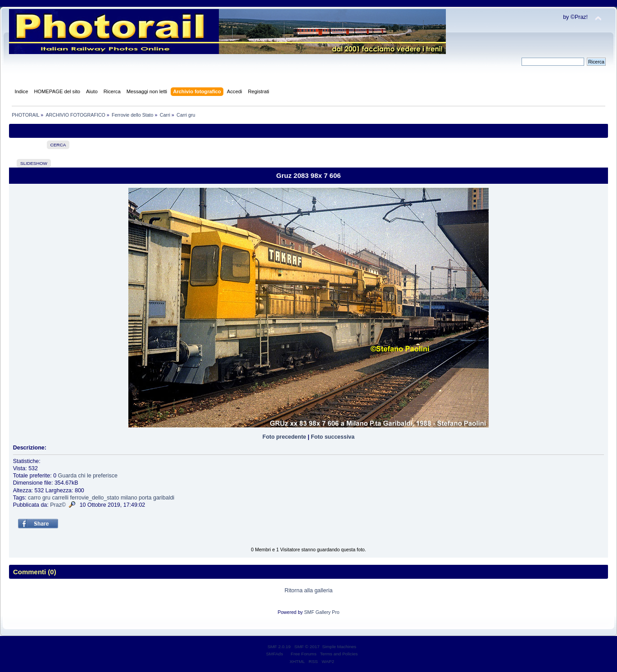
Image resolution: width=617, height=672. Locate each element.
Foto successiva (333, 437)
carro (34, 498)
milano (129, 498)
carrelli (60, 498)
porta (145, 498)
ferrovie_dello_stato (95, 498)
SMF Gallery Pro (322, 612)
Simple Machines (339, 647)
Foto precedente (284, 437)
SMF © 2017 (307, 647)
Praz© (58, 505)
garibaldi (164, 498)
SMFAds (275, 654)
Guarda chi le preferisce (88, 476)
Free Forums (304, 654)
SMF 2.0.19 (279, 647)
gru (46, 498)
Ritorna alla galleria (309, 590)
